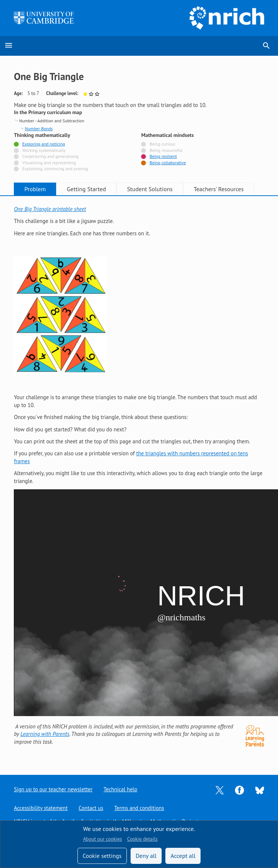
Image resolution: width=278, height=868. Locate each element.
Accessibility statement (41, 808)
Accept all (183, 856)
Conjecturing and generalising (51, 157)
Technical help (120, 789)
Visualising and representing (49, 163)
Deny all (146, 856)
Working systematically (44, 151)
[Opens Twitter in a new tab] (220, 790)
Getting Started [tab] (86, 189)
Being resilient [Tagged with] (163, 157)
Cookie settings (102, 856)
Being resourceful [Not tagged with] (166, 151)
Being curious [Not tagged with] (162, 144)
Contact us (91, 808)
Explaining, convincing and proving (55, 169)
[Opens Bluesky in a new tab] (260, 790)
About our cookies (103, 839)
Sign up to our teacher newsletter (53, 789)
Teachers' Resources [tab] (219, 189)
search (266, 46)
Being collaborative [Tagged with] (168, 163)
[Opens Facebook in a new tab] (239, 790)
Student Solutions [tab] (150, 189)
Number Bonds (39, 129)
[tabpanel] (139, 479)
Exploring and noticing (44, 144)
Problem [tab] (35, 189)
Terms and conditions (139, 808)
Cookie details (142, 839)
